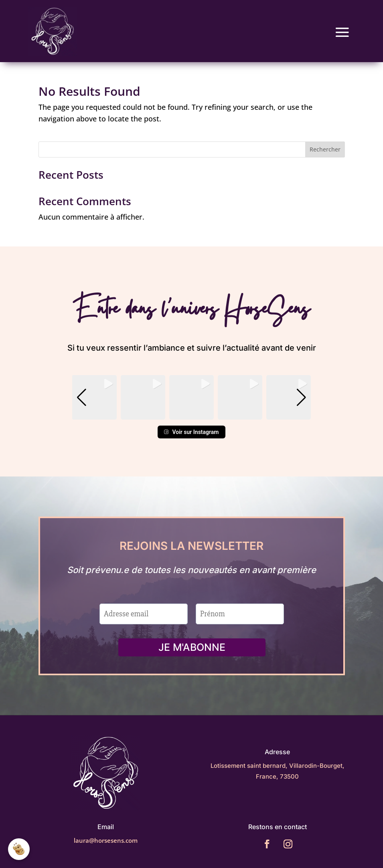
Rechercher (325, 143)
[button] (192, 408)
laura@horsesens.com (106, 843)
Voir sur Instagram (191, 426)
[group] (94, 391)
